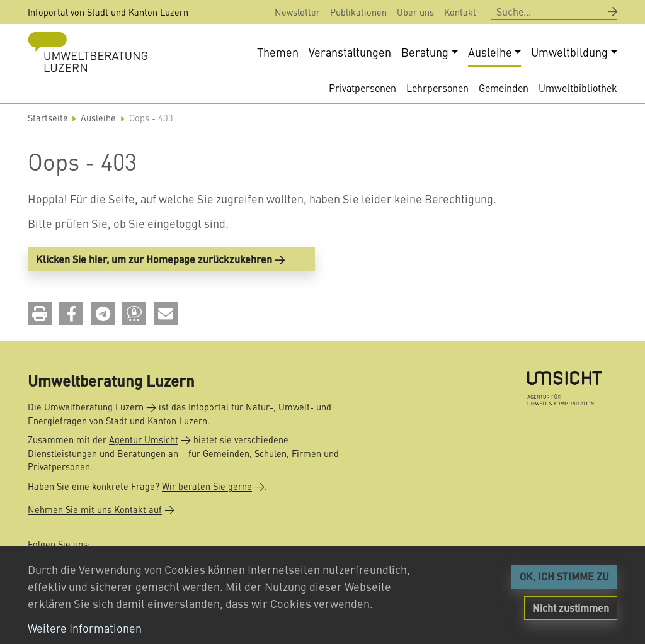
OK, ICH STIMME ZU (564, 576)
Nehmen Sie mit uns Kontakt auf (95, 509)
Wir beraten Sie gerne (207, 486)
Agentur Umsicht (144, 439)
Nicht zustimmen (571, 608)
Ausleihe (98, 118)
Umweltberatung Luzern (94, 407)
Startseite (48, 118)
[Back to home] (88, 52)
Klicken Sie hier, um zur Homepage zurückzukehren (154, 259)
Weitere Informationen (85, 628)
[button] (40, 314)
